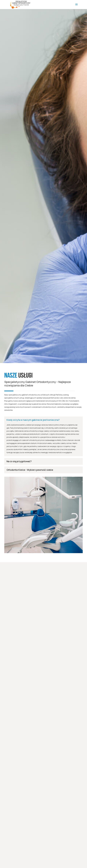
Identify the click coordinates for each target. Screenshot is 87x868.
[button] (4, 3)
